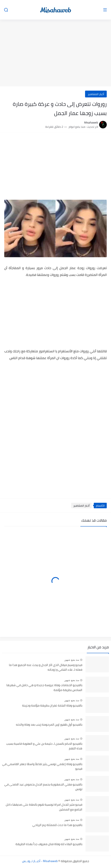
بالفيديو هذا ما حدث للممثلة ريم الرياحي (57, 825)
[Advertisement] (55, 53)
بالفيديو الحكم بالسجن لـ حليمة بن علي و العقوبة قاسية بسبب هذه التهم (44, 746)
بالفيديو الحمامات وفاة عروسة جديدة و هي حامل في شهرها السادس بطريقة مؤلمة (44, 688)
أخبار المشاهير (96, 94)
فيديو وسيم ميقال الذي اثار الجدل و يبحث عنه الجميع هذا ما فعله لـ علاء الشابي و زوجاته (46, 667)
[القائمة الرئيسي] (105, 10)
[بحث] (6, 10)
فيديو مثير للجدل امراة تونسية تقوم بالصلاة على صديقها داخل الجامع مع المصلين (44, 807)
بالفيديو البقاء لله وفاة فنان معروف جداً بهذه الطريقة (49, 844)
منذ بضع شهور (72, 660)
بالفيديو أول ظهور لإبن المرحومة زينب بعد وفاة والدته (49, 725)
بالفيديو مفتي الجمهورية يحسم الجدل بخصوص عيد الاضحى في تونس (43, 787)
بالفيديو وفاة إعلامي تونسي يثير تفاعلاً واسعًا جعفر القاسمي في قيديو (42, 767)
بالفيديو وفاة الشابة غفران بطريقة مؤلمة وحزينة (52, 706)
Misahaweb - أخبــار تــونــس (40, 861)
